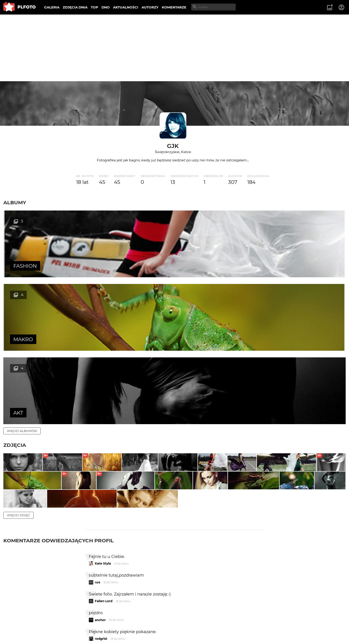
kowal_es (102, 557)
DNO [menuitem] (106, 7)
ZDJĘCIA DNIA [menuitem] (75, 7)
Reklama (83, 626)
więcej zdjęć (18, 415)
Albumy (15, 203)
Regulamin (16, 634)
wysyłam (248, 576)
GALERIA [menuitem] (52, 7)
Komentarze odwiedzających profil (59, 440)
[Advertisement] (174, 48)
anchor (100, 520)
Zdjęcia (15, 298)
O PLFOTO (16, 626)
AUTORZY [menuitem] (150, 7)
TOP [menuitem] (94, 7)
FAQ (65, 626)
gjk (173, 146)
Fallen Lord (104, 501)
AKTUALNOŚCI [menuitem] (126, 7)
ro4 (97, 482)
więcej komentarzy (24, 595)
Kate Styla (103, 463)
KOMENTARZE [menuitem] (174, 7)
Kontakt (105, 626)
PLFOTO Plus (43, 626)
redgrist (101, 539)
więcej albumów (22, 284)
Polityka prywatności (49, 634)
